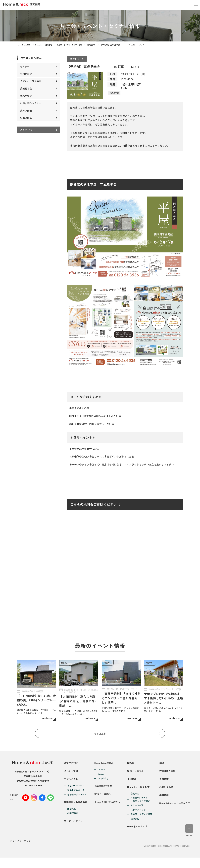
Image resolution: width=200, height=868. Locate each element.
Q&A (160, 758)
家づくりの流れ (103, 797)
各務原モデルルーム (77, 798)
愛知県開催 (26, 110)
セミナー (25, 67)
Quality (101, 765)
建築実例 (72, 816)
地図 (126, 88)
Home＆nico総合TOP (139, 794)
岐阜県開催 (26, 118)
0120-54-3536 (35, 781)
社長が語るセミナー (31, 103)
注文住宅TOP (72, 758)
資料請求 (162, 782)
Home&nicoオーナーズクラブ (174, 818)
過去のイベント (28, 130)
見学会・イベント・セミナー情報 (75, 45)
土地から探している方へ (108, 809)
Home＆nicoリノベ (138, 838)
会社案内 (135, 801)
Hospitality (103, 774)
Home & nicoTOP (24, 45)
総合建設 (135, 826)
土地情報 (132, 782)
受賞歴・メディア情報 (141, 822)
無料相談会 (26, 74)
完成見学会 (100, 45)
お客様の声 (73, 821)
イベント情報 (71, 770)
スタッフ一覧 (137, 813)
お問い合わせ (165, 794)
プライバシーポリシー (22, 852)
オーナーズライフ (74, 832)
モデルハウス (71, 782)
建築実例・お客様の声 (76, 809)
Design (101, 770)
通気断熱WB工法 (103, 785)
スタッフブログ (138, 817)
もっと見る (100, 728)
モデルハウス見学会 (31, 81)
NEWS (130, 758)
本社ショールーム (76, 789)
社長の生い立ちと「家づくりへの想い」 (141, 807)
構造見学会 (26, 96)
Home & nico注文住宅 (46, 45)
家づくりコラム (136, 770)
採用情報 (162, 806)
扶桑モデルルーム (76, 794)
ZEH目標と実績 (166, 770)
